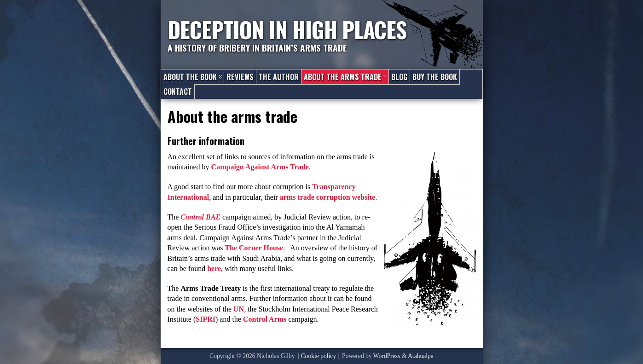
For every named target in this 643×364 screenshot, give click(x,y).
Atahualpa (421, 356)
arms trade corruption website (328, 197)
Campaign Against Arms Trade (260, 167)
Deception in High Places (287, 29)
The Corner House (254, 248)
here (214, 269)
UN (239, 309)
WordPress (387, 356)
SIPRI (206, 319)
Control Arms (265, 319)
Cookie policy (319, 356)
